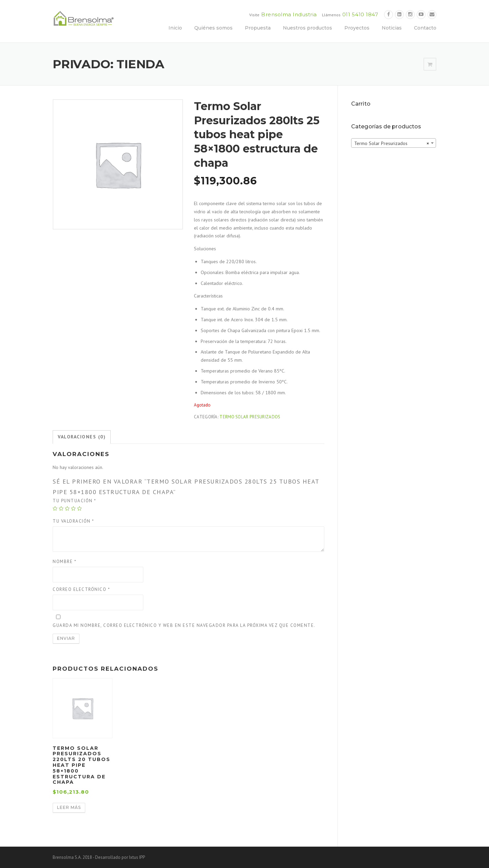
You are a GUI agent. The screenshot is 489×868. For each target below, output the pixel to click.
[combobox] (394, 143)
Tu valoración (74, 521)
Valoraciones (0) (82, 437)
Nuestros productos (307, 28)
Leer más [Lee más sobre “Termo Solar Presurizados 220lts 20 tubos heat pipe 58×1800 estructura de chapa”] (69, 807)
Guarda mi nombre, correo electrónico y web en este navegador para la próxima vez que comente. (184, 625)
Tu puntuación (75, 501)
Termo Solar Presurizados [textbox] (392, 143)
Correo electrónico (81, 589)
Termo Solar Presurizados (250, 417)
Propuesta (258, 28)
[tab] (82, 437)
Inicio (175, 28)
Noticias (392, 28)
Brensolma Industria (289, 14)
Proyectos (357, 28)
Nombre (65, 562)
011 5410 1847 (360, 14)
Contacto (425, 28)
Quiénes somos (213, 28)
